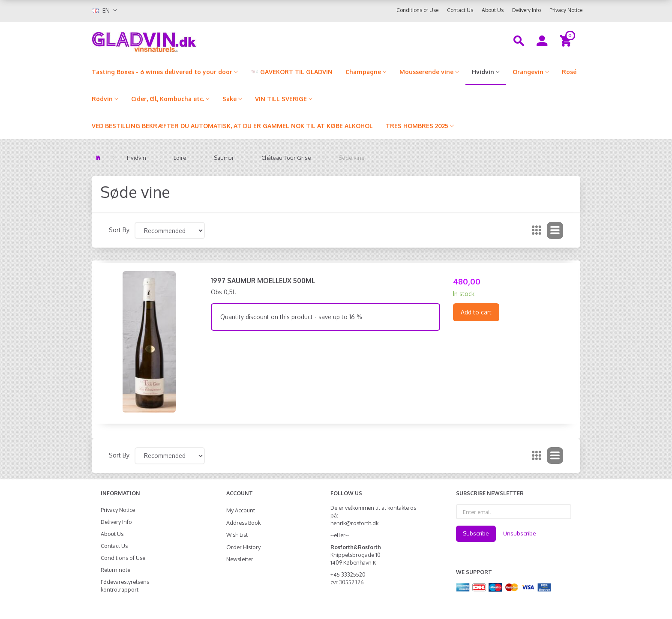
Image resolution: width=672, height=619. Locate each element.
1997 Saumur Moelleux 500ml (263, 281)
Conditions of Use (417, 10)
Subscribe (476, 533)
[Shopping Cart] (567, 40)
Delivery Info (526, 10)
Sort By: (120, 230)
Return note (115, 570)
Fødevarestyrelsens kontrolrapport (125, 586)
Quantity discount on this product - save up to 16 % (291, 317)
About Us (493, 10)
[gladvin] (179, 40)
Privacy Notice (566, 10)
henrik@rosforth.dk (354, 523)
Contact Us (460, 10)
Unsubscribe (520, 533)
